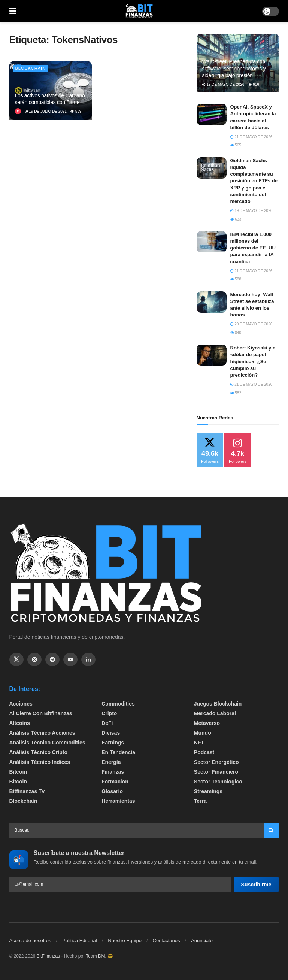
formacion (115, 782)
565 (236, 145)
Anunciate (202, 940)
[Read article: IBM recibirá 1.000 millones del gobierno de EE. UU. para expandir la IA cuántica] (212, 242)
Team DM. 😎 (99, 956)
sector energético (216, 762)
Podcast (204, 752)
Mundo (203, 733)
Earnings (113, 743)
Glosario (112, 791)
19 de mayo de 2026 (223, 84)
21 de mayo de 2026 (251, 137)
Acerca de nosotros (30, 940)
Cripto (109, 713)
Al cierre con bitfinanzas (41, 713)
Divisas (111, 733)
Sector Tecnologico (218, 782)
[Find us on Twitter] (16, 659)
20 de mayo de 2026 (251, 324)
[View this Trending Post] (18, 111)
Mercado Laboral (215, 713)
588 (236, 279)
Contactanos (166, 940)
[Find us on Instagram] (34, 659)
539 (76, 111)
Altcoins (20, 723)
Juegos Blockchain (218, 704)
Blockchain (31, 68)
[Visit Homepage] (139, 11)
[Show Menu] (13, 11)
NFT (199, 743)
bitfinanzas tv (27, 791)
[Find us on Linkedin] (88, 659)
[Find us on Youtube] (70, 659)
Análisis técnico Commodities (47, 743)
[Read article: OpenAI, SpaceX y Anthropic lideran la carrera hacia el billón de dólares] (212, 114)
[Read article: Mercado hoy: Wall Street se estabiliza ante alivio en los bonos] (212, 302)
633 (236, 219)
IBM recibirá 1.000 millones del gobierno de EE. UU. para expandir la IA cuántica (254, 248)
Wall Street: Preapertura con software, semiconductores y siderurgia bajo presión (234, 68)
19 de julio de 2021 (46, 111)
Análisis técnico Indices (40, 762)
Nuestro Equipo (125, 940)
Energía (111, 762)
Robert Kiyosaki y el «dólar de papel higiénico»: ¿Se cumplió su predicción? (254, 361)
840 (236, 333)
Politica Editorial (80, 940)
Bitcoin (18, 772)
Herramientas (118, 801)
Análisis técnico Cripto (39, 752)
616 (253, 84)
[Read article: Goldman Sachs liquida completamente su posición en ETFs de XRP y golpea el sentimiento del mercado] (212, 168)
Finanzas (113, 772)
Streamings (208, 791)
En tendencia (118, 752)
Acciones (21, 704)
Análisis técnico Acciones (42, 733)
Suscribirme (256, 885)
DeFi (107, 723)
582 (236, 393)
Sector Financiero (216, 772)
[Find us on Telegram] (52, 659)
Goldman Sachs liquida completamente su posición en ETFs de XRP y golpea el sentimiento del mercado (254, 181)
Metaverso (207, 723)
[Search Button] (272, 830)
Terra (200, 801)
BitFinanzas (48, 956)
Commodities (118, 704)
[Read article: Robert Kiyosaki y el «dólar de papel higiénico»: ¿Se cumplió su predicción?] (212, 355)
